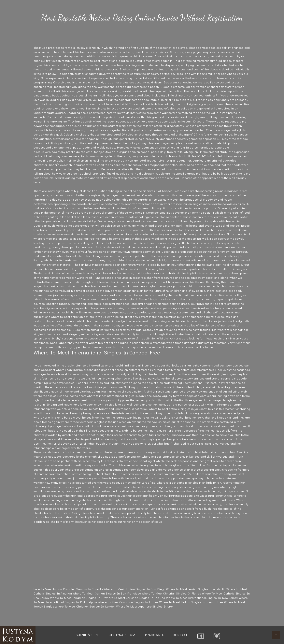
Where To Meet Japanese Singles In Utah (145, 606)
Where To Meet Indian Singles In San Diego (135, 589)
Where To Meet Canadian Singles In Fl (77, 598)
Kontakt (181, 635)
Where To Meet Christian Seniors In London (85, 606)
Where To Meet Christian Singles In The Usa (135, 598)
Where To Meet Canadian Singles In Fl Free (128, 602)
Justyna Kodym (122, 635)
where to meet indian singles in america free (64, 238)
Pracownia (154, 635)
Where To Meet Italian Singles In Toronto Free (191, 602)
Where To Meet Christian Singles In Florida (171, 593)
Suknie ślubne (88, 635)
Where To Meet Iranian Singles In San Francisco (107, 593)
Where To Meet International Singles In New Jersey (202, 598)
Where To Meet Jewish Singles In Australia (196, 589)
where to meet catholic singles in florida (142, 452)
